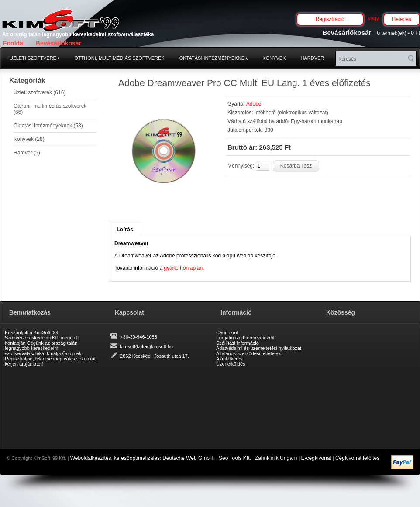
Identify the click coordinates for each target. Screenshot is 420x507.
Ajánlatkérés (229, 359)
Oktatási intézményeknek (214, 58)
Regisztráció (330, 19)
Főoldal (14, 43)
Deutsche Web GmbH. (189, 458)
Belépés (401, 19)
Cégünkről (227, 332)
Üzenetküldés (231, 364)
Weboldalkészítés (91, 458)
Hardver (313, 58)
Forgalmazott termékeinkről (245, 338)
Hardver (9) (27, 153)
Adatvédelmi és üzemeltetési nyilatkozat (259, 348)
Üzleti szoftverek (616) (40, 92)
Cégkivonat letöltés (357, 458)
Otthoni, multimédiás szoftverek (119, 58)
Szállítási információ (238, 343)
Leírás (125, 229)
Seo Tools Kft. (235, 458)
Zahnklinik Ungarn (276, 458)
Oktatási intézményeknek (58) (48, 126)
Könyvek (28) (29, 139)
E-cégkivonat (316, 458)
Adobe (254, 104)
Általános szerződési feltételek (248, 353)
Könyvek (274, 58)
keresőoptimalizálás (137, 458)
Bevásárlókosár (59, 43)
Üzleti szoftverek (34, 58)
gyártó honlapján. (184, 268)
